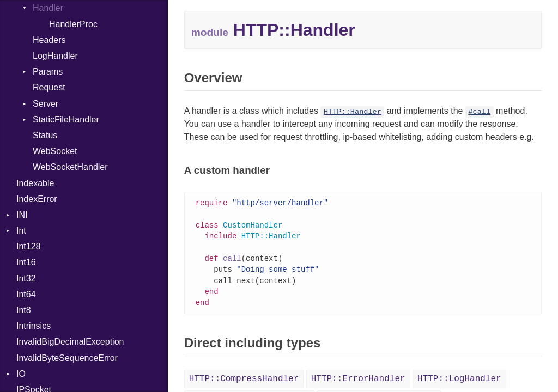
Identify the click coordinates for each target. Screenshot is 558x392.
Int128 (28, 246)
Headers (49, 40)
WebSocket (55, 151)
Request (49, 87)
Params (48, 72)
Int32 (26, 278)
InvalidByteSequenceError (67, 358)
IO (21, 374)
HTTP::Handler (353, 112)
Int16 (26, 262)
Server (46, 104)
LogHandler (55, 56)
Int (21, 231)
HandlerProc (73, 24)
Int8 (24, 310)
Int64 (26, 294)
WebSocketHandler (70, 167)
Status (45, 135)
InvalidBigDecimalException (70, 342)
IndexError (37, 199)
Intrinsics (34, 326)
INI (22, 215)
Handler (48, 8)
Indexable (35, 183)
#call (479, 112)
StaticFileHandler (66, 120)
